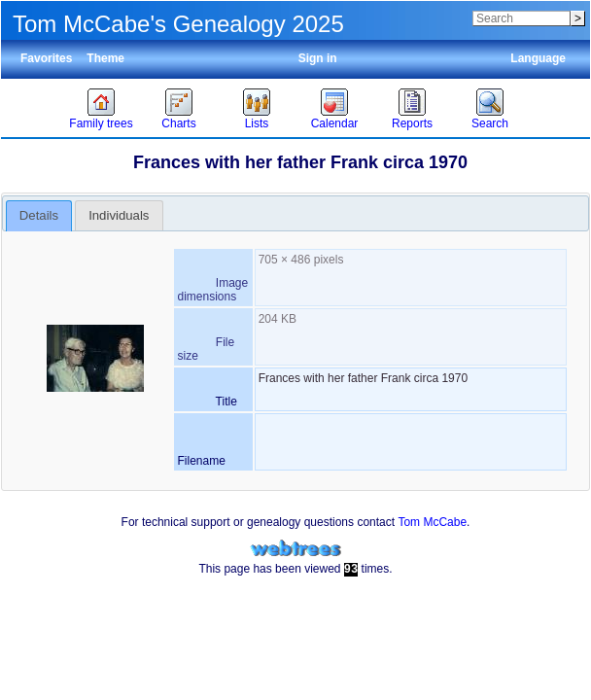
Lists (257, 123)
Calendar (335, 123)
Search (490, 123)
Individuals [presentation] (119, 215)
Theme (105, 58)
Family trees (101, 123)
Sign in (318, 58)
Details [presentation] (39, 215)
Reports (412, 123)
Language (538, 58)
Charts (178, 123)
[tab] (39, 216)
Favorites (46, 58)
